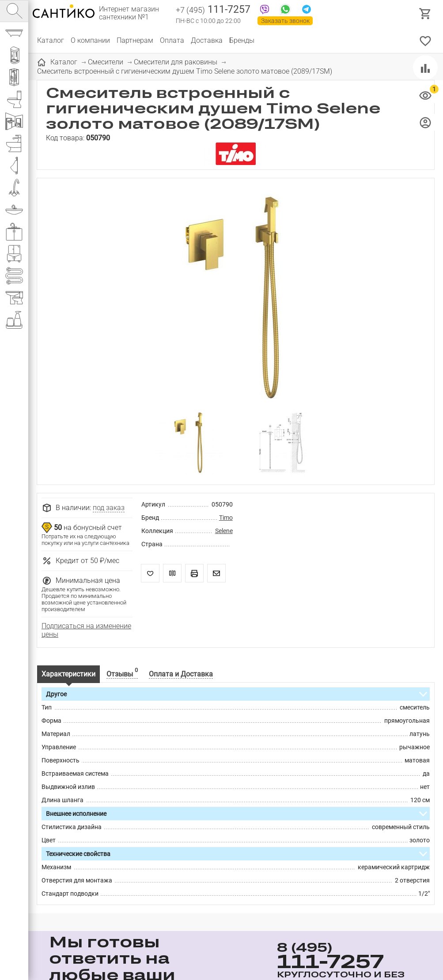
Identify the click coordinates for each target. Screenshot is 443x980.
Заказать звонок (285, 21)
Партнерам (135, 40)
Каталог (51, 40)
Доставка (207, 40)
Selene (224, 531)
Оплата (172, 40)
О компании (90, 40)
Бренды (242, 40)
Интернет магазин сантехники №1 (129, 13)
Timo (226, 518)
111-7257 (213, 10)
